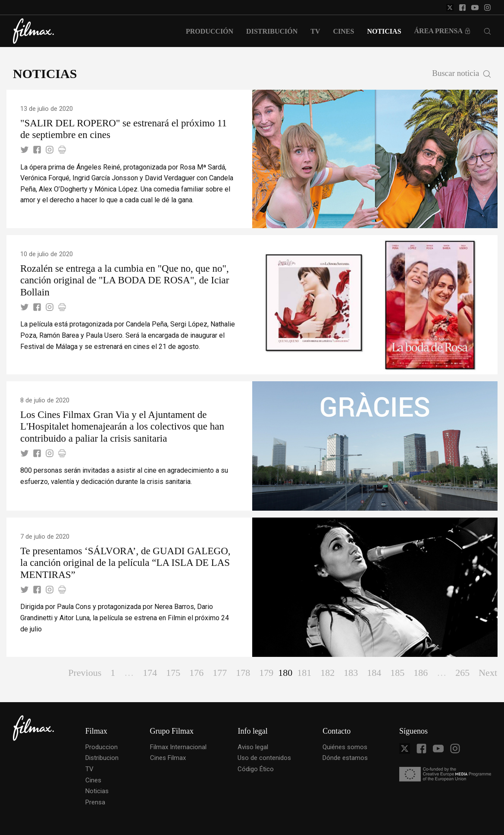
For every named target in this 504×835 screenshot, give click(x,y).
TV (89, 769)
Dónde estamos (345, 758)
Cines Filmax (168, 758)
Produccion (102, 747)
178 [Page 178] (243, 673)
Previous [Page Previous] (85, 673)
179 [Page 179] (266, 673)
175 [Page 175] (173, 673)
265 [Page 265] (462, 673)
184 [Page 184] (374, 673)
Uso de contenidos (264, 758)
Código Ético (256, 769)
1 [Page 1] (113, 673)
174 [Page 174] (150, 673)
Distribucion (102, 758)
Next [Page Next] (488, 673)
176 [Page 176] (196, 673)
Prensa (95, 802)
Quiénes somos (345, 747)
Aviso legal (253, 747)
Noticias (97, 791)
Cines (93, 780)
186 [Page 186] (421, 673)
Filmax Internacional (178, 747)
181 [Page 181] (304, 673)
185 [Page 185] (397, 673)
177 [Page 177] (220, 673)
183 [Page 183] (351, 673)
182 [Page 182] (327, 673)
